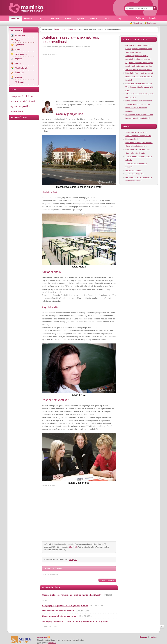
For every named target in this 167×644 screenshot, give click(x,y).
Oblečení (28, 18)
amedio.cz (52, 643)
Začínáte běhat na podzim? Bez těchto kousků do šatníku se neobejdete (138, 108)
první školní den (25, 96)
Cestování (54, 18)
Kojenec (19, 59)
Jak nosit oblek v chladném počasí (139, 70)
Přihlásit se (137, 23)
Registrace (152, 23)
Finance (93, 18)
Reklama (140, 18)
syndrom (15, 101)
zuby (13, 96)
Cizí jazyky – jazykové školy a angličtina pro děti (65, 605)
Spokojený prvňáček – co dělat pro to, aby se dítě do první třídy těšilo (75, 621)
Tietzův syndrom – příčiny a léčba (138, 136)
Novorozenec (21, 54)
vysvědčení (17, 112)
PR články (19, 82)
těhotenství (30, 101)
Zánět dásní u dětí (133, 139)
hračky (17, 107)
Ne (76, 560)
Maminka (15, 18)
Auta (106, 18)
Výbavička (19, 45)
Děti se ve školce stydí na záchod (58, 611)
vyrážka (25, 106)
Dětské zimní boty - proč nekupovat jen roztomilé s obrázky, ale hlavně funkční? (139, 77)
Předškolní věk (22, 68)
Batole (18, 63)
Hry (119, 18)
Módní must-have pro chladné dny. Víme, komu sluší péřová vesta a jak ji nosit (140, 87)
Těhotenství (20, 36)
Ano (71, 560)
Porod (18, 40)
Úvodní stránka (59, 29)
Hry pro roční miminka (134, 170)
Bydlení (80, 18)
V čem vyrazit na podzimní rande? (139, 101)
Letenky (67, 18)
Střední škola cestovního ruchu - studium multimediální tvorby (72, 595)
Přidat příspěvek (107, 580)
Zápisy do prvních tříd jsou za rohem (60, 616)
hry (12, 106)
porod (22, 101)
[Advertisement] (68, 78)
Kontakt (153, 18)
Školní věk (72, 29)
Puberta (18, 77)
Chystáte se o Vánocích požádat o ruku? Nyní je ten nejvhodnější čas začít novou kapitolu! (139, 49)
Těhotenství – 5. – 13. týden (136, 132)
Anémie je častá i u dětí (135, 174)
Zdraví (41, 18)
